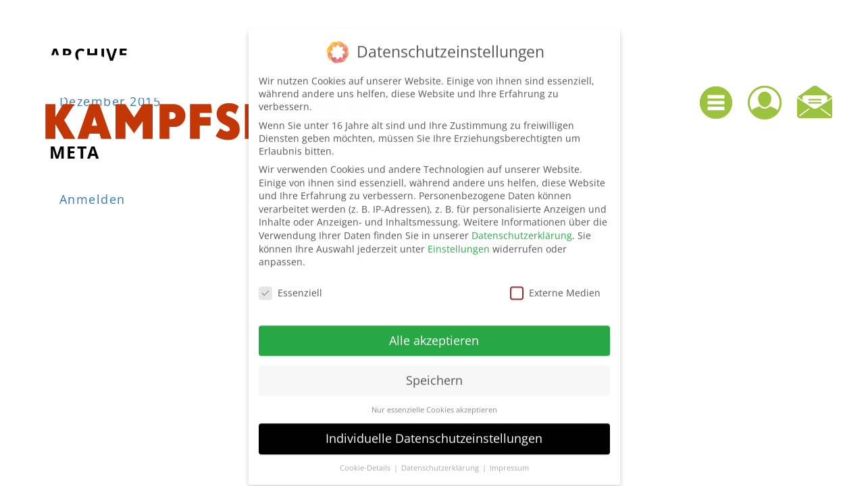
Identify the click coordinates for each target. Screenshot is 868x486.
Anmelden (93, 199)
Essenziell (290, 285)
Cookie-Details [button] (366, 460)
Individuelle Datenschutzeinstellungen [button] (434, 431)
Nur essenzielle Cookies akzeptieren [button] (434, 402)
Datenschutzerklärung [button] (441, 460)
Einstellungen (459, 241)
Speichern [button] (434, 372)
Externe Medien (555, 285)
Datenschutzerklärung (522, 227)
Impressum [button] (509, 460)
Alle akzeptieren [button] (434, 332)
